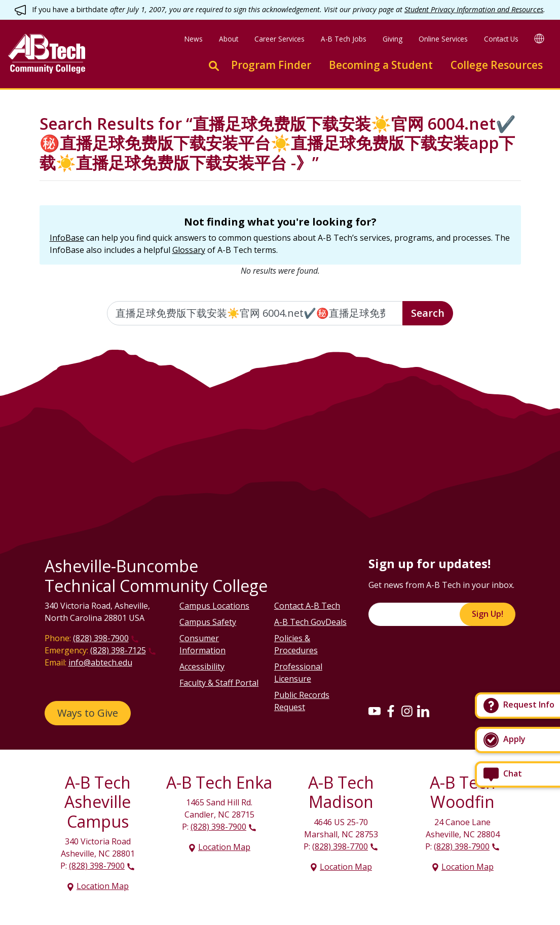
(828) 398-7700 (340, 846)
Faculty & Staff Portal (219, 683)
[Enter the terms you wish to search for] (255, 313)
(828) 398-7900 (101, 638)
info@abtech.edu (100, 662)
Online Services (443, 39)
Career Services (279, 39)
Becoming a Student (381, 65)
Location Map (103, 886)
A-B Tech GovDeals (310, 622)
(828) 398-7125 (118, 650)
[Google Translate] (539, 38)
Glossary (189, 250)
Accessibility (202, 667)
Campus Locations (214, 606)
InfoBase (67, 238)
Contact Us (501, 39)
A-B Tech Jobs (344, 39)
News (194, 39)
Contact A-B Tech (307, 606)
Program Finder (271, 65)
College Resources (497, 65)
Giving (393, 39)
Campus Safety (208, 622)
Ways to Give (88, 713)
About (229, 39)
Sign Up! (488, 614)
